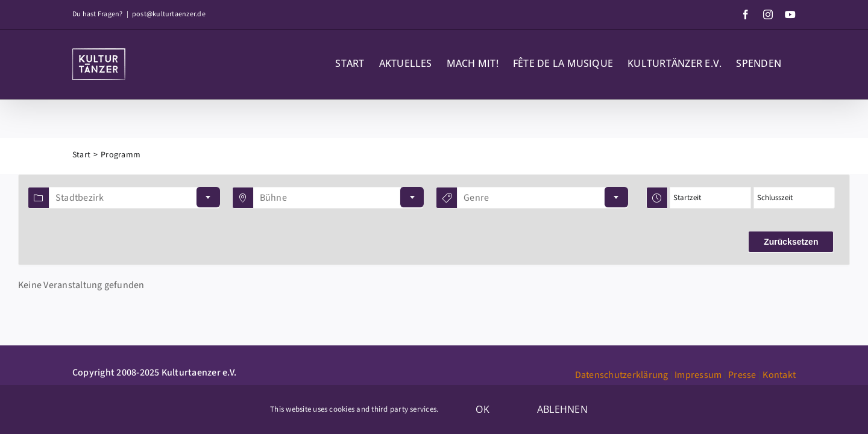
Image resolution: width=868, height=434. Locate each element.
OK (482, 409)
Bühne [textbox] (273, 198)
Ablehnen (562, 409)
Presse (742, 375)
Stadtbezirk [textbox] (80, 198)
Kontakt (779, 375)
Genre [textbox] (476, 198)
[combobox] (134, 198)
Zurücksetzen (791, 242)
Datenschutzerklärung (622, 375)
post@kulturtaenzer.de (169, 14)
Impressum (698, 375)
